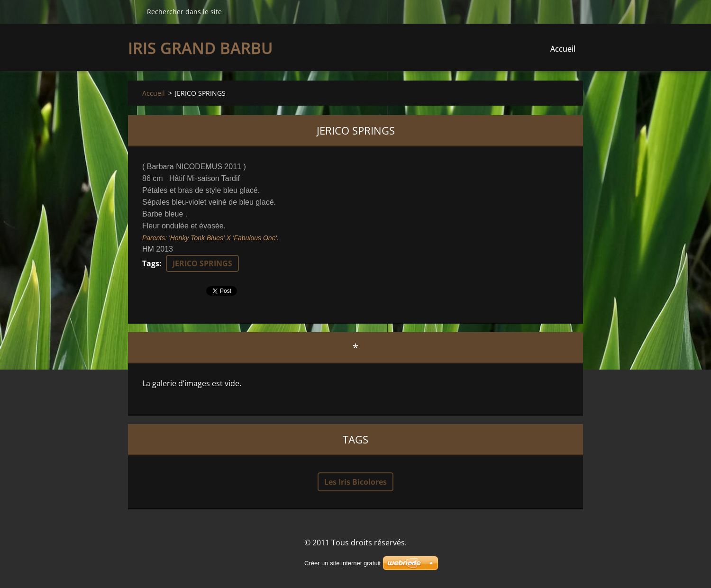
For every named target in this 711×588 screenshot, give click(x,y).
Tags (151, 263)
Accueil (563, 49)
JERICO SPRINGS (202, 263)
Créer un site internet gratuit (342, 563)
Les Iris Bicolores (355, 482)
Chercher (134, 11)
